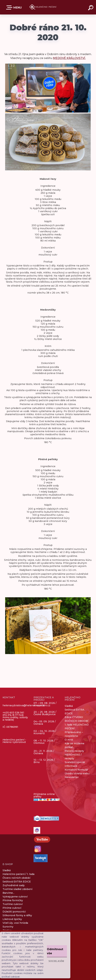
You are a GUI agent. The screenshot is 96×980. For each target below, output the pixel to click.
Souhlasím (56, 961)
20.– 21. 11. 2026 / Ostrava (44, 752)
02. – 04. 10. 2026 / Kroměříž (45, 732)
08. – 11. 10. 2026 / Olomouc (44, 742)
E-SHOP (10, 8)
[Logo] (43, 7)
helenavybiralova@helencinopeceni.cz (26, 705)
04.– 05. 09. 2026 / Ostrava (45, 723)
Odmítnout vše (55, 951)
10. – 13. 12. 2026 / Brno (44, 761)
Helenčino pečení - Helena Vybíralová (14, 741)
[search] (91, 8)
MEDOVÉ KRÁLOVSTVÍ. (69, 58)
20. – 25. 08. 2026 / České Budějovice (45, 713)
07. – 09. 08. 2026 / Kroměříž (45, 704)
